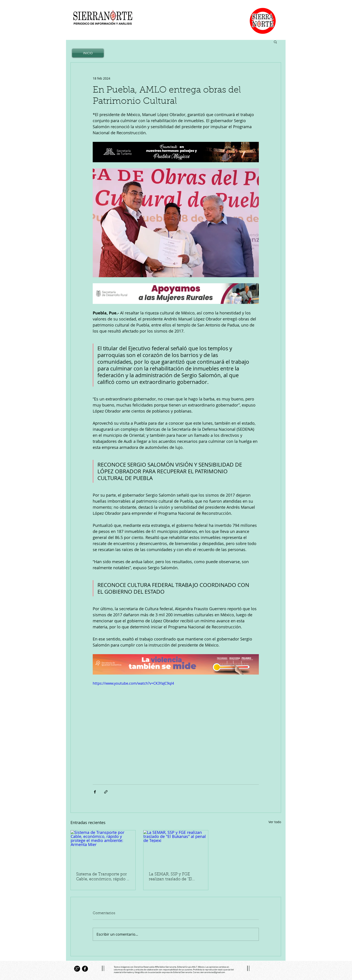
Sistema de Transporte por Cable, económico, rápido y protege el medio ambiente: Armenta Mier (103, 877)
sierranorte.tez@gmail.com (213, 972)
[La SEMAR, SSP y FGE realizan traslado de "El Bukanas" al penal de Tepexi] (176, 848)
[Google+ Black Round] (77, 969)
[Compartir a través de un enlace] (106, 792)
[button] (275, 42)
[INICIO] (88, 53)
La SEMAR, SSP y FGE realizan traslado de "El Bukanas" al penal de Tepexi (176, 877)
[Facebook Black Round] (85, 969)
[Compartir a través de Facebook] (95, 792)
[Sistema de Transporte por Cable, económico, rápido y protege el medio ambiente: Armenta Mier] (103, 848)
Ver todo (275, 822)
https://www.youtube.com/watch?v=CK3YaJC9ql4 (133, 683)
